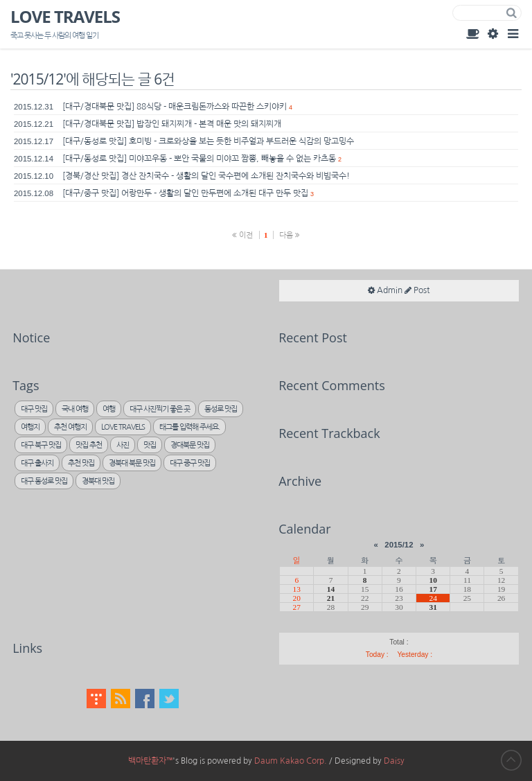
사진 (123, 445)
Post (417, 290)
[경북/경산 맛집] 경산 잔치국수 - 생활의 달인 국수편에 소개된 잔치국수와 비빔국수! (206, 176)
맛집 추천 (89, 445)
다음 (290, 235)
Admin (493, 34)
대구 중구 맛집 (190, 463)
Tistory (96, 699)
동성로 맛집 (221, 409)
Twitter (169, 699)
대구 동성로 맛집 (44, 481)
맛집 (150, 445)
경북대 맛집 (98, 481)
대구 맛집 (34, 409)
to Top (511, 760)
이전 (242, 235)
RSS (121, 699)
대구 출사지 (37, 463)
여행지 (30, 427)
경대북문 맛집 (190, 445)
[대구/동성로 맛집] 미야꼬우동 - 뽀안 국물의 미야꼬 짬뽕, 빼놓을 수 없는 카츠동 (199, 159)
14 (331, 589)
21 (331, 598)
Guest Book (472, 34)
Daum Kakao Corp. (291, 761)
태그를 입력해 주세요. (189, 427)
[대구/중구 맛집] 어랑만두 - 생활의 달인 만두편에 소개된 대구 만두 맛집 (185, 193)
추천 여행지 (70, 427)
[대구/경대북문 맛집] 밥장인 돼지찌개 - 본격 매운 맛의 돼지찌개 (172, 124)
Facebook (145, 699)
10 (433, 580)
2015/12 (399, 545)
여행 (109, 409)
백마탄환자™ (150, 761)
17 (433, 589)
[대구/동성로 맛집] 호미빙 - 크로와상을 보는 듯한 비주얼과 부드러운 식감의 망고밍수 (208, 141)
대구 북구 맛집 (41, 445)
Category (513, 34)
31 (433, 607)
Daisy (394, 761)
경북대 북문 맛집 (132, 463)
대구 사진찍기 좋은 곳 (160, 409)
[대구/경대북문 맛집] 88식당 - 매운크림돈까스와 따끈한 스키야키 (175, 107)
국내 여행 (75, 409)
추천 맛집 (81, 463)
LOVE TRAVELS (65, 17)
